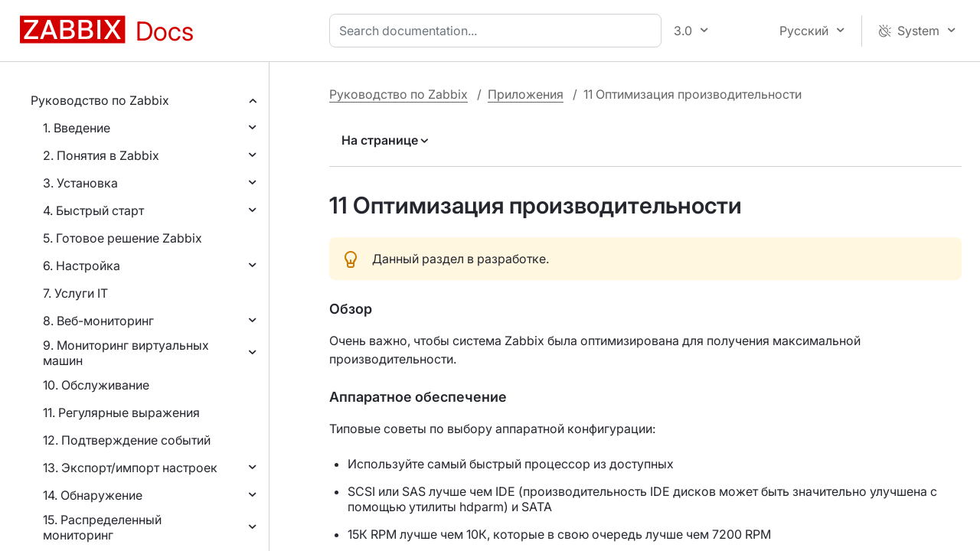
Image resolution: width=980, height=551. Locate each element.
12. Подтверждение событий (127, 440)
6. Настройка (82, 266)
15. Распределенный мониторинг (102, 527)
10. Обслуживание (96, 385)
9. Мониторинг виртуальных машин (126, 353)
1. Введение (77, 128)
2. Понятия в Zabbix (101, 155)
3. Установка (80, 183)
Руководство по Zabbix (100, 100)
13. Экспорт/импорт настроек (130, 468)
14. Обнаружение (93, 495)
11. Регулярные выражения (121, 412)
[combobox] (498, 31)
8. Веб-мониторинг (98, 321)
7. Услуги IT (75, 293)
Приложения (526, 94)
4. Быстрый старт (93, 210)
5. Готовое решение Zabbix (122, 238)
